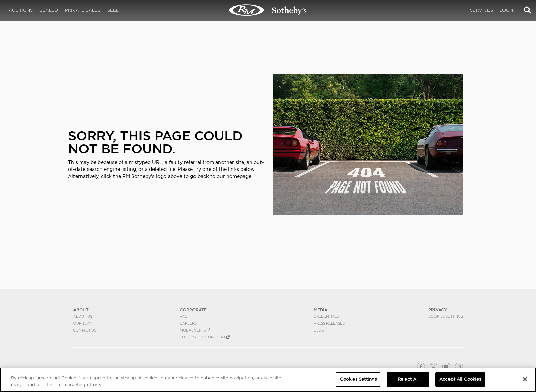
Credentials (326, 316)
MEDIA (321, 310)
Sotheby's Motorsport (205, 337)
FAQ (184, 316)
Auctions (21, 10)
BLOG (319, 330)
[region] (268, 380)
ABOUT (81, 310)
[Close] (525, 379)
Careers (188, 323)
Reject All (408, 379)
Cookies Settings (446, 316)
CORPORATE (193, 310)
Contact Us (85, 330)
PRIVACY (438, 310)
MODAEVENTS (195, 330)
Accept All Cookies (460, 379)
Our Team (83, 323)
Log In (508, 10)
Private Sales (83, 10)
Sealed (49, 10)
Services (481, 10)
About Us (83, 316)
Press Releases (329, 323)
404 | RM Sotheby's (268, 10)
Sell (113, 10)
